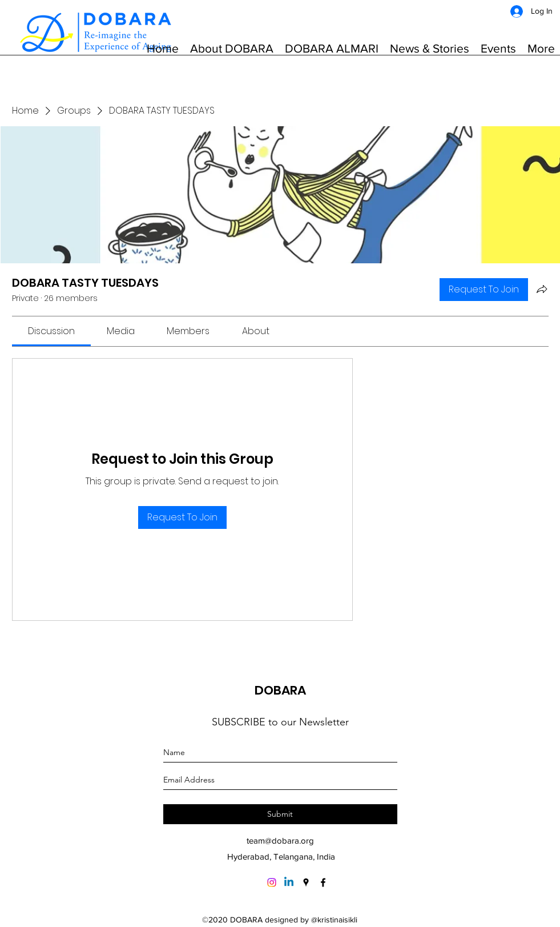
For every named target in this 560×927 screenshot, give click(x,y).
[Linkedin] (289, 882)
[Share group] (542, 289)
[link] (51, 331)
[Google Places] (306, 882)
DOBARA (280, 690)
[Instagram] (272, 882)
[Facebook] (323, 882)
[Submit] (280, 814)
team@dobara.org (280, 840)
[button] (232, 49)
